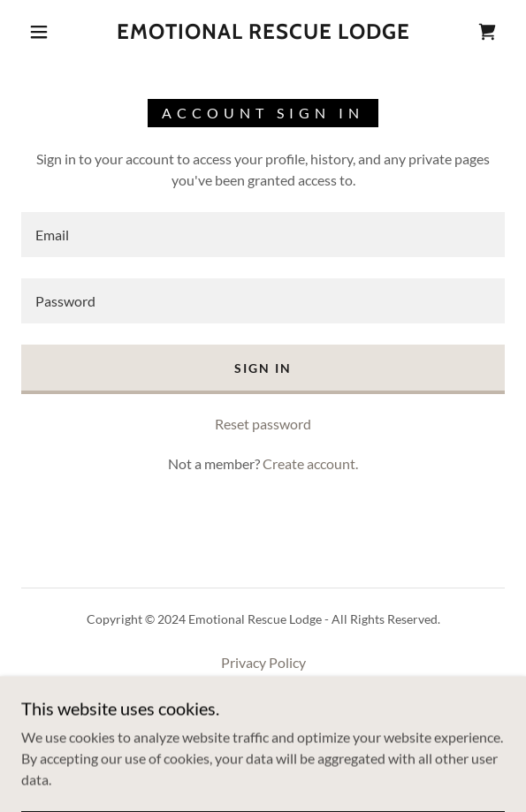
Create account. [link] (310, 463)
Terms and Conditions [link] (263, 688)
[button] (46, 32)
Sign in (263, 368)
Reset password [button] (263, 424)
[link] (263, 32)
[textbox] (263, 235)
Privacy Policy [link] (263, 662)
